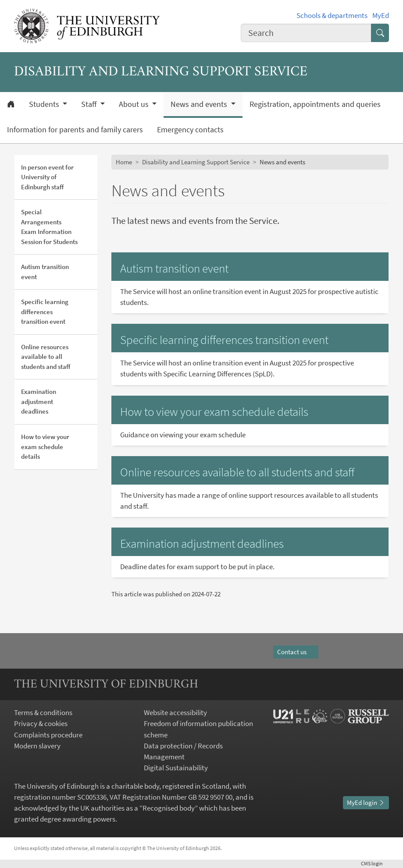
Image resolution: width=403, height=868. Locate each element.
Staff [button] (90, 104)
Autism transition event (45, 272)
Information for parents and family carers (75, 130)
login (375, 863)
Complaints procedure (48, 735)
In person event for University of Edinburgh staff (47, 177)
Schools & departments (332, 15)
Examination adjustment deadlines (39, 401)
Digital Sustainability (176, 768)
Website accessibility (175, 712)
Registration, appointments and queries (315, 104)
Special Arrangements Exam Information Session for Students (49, 227)
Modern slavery (37, 746)
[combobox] (306, 33)
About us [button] (135, 104)
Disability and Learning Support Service (196, 162)
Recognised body (169, 808)
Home (124, 162)
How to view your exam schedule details (45, 446)
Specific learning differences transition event (45, 312)
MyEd (381, 15)
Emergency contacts (190, 130)
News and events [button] (200, 104)
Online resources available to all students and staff (46, 357)
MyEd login (366, 802)
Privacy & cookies (41, 723)
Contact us (296, 652)
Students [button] (45, 104)
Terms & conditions (43, 712)
